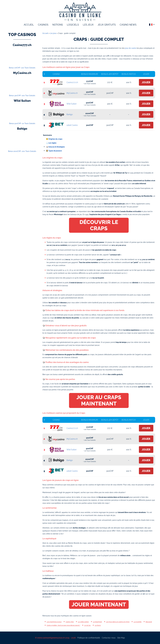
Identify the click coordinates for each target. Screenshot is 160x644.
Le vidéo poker (83, 622)
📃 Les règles (51, 143)
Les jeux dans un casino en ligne (118, 622)
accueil (29, 25)
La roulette (138, 622)
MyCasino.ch (72, 93)
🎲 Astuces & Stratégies (55, 147)
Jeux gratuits (107, 25)
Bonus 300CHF (22, 96)
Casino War (70, 622)
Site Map (121, 638)
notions (58, 25)
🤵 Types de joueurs (54, 151)
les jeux (88, 25)
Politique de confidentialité (89, 638)
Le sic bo (87, 625)
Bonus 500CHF (22, 123)
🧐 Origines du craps (54, 139)
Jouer (146, 82)
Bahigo (70, 114)
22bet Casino (72, 125)
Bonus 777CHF (22, 68)
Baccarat (149, 622)
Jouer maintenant (99, 604)
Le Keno (98, 625)
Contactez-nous (109, 638)
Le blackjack (97, 622)
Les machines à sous (54, 622)
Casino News (128, 25)
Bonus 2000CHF (22, 151)
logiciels (73, 25)
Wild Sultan (72, 104)
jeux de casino (131, 48)
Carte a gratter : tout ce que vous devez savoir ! (63, 625)
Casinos (43, 25)
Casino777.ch (72, 82)
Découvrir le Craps (99, 225)
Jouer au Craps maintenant (99, 400)
